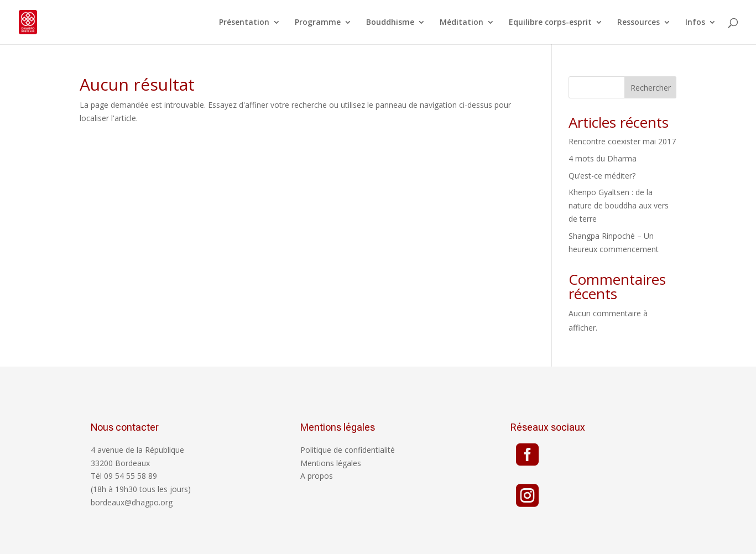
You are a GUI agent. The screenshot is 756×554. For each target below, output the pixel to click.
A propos (317, 476)
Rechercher (651, 88)
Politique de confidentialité (348, 450)
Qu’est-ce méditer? (602, 176)
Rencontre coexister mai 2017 (622, 141)
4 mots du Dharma (603, 158)
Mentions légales (331, 463)
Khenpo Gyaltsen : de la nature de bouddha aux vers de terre (619, 205)
